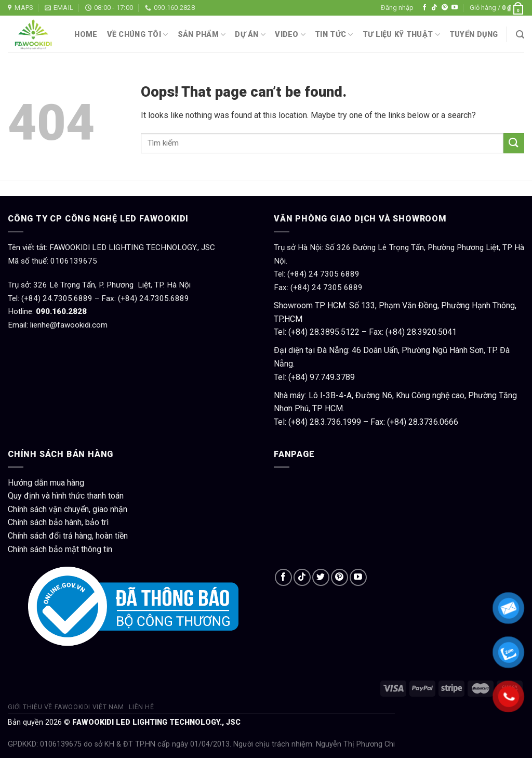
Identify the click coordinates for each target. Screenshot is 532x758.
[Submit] (514, 143)
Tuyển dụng (474, 35)
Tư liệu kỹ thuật (401, 35)
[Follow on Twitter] (321, 577)
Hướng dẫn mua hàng (46, 483)
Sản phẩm (202, 35)
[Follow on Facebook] (424, 8)
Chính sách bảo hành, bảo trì (58, 522)
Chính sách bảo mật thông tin (60, 549)
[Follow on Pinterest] (445, 8)
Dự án (250, 35)
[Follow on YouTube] (455, 8)
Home (86, 35)
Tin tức (334, 35)
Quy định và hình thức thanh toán (66, 496)
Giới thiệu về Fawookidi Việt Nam (66, 707)
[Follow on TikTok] (434, 8)
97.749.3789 (332, 377)
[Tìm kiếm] (520, 35)
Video (290, 35)
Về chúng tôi (138, 35)
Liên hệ (141, 707)
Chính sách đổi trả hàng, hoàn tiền (68, 536)
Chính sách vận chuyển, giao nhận (68, 509)
